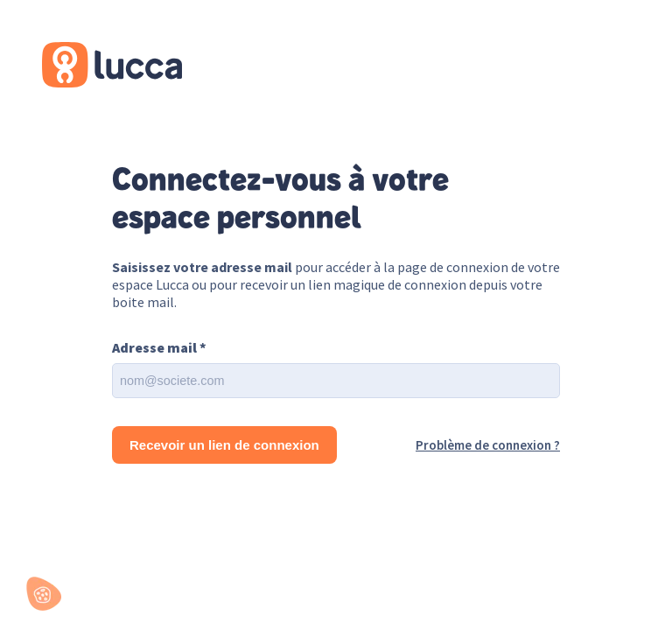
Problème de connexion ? (488, 445)
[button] (44, 594)
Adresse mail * (159, 347)
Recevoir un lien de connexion (224, 445)
